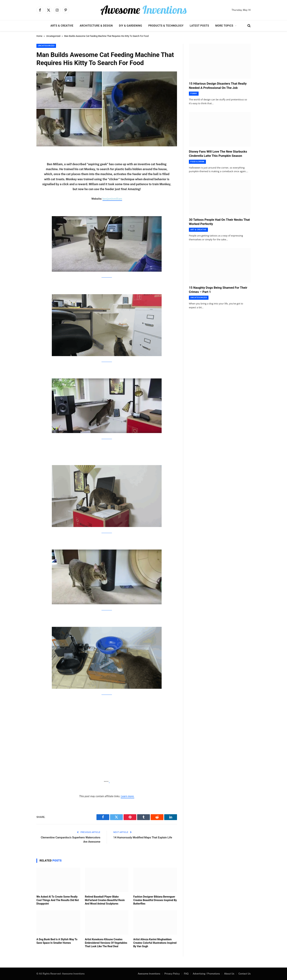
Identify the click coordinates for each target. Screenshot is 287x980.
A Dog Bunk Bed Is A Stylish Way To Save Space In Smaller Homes (57, 941)
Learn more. (127, 796)
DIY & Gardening (131, 26)
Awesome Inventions (149, 974)
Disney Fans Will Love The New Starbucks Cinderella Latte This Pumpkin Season (218, 154)
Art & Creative (198, 230)
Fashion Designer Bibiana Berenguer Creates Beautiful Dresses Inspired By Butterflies (155, 900)
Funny (194, 94)
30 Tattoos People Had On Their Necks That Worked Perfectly (219, 222)
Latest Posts (200, 26)
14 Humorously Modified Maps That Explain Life (143, 837)
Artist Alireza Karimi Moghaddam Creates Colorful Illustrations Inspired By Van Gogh (155, 943)
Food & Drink (197, 162)
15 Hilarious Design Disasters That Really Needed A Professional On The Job (218, 86)
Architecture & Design (96, 26)
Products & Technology (166, 26)
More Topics (224, 26)
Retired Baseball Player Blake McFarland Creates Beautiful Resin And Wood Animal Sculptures (105, 900)
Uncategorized (53, 36)
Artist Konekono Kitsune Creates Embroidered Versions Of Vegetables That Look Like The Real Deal (106, 943)
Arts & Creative (62, 26)
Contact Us (245, 974)
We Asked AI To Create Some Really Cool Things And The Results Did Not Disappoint (58, 900)
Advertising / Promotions (206, 974)
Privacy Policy (172, 974)
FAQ (186, 974)
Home (39, 36)
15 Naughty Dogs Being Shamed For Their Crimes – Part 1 (218, 290)
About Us (229, 974)
